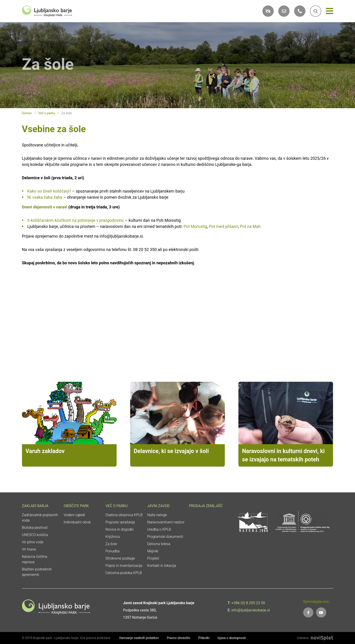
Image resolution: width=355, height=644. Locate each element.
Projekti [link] (153, 558)
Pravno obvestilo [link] (179, 638)
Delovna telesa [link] (159, 544)
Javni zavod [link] (158, 506)
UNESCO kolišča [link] (35, 535)
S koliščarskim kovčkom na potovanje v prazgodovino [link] (76, 220)
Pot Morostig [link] (195, 226)
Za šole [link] (111, 544)
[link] (47, 11)
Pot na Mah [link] (250, 226)
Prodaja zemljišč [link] (206, 506)
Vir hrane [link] (29, 549)
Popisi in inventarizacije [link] (124, 566)
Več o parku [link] (47, 113)
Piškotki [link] (204, 638)
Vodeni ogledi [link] (74, 515)
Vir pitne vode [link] (33, 542)
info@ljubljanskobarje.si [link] (251, 610)
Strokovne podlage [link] (120, 558)
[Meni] (330, 12)
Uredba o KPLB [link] (159, 529)
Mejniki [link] (153, 551)
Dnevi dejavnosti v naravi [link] (45, 207)
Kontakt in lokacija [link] (162, 566)
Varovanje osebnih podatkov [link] (139, 638)
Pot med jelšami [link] (223, 226)
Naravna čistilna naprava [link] (35, 559)
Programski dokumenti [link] (165, 537)
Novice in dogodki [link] (120, 529)
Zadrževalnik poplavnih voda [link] (40, 518)
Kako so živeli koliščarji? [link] (49, 191)
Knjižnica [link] (113, 537)
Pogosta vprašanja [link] (120, 522)
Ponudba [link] (113, 551)
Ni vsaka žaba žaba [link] (45, 197)
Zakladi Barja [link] (35, 506)
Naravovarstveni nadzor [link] (166, 522)
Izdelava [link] (303, 638)
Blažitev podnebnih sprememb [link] (37, 572)
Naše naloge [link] (157, 515)
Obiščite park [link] (76, 506)
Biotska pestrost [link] (35, 528)
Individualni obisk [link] (77, 522)
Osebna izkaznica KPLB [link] (124, 515)
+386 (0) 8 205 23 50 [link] (248, 603)
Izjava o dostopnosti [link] (232, 638)
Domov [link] (27, 113)
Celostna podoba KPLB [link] (124, 573)
